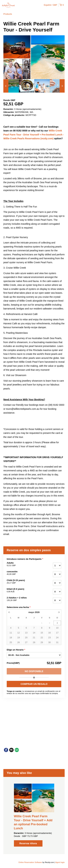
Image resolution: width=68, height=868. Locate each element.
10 (57, 628)
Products (8, 14)
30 (50, 642)
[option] (11, 86)
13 (26, 633)
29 (42, 642)
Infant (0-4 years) (23, 590)
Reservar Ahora (28, 843)
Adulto (23, 564)
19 (18, 638)
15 (42, 633)
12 (18, 633)
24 (57, 638)
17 (57, 633)
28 (34, 642)
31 (57, 642)
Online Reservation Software (30, 862)
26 (18, 642)
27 (26, 642)
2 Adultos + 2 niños (23, 599)
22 (42, 638)
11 (11, 633)
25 (11, 642)
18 (11, 638)
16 (50, 633)
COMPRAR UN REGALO (34, 684)
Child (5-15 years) (23, 582)
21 (34, 638)
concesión (23, 573)
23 (50, 638)
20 (26, 638)
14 (34, 633)
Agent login (60, 862)
